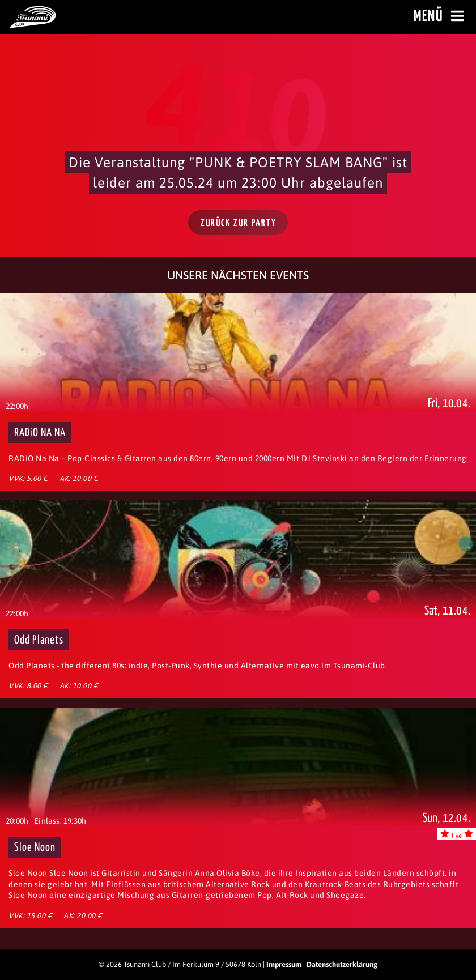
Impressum (284, 964)
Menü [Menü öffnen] (441, 16)
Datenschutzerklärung (342, 964)
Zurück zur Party (239, 223)
